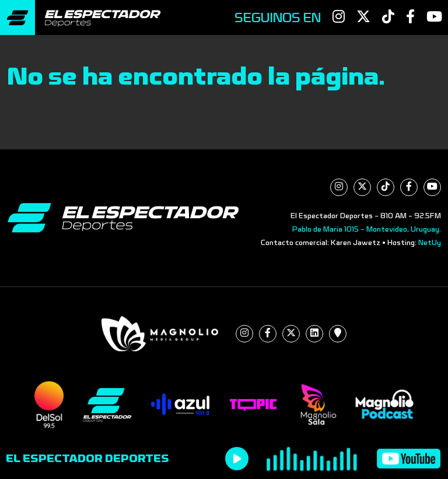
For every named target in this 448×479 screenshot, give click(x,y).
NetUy (430, 243)
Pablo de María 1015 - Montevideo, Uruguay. (367, 229)
